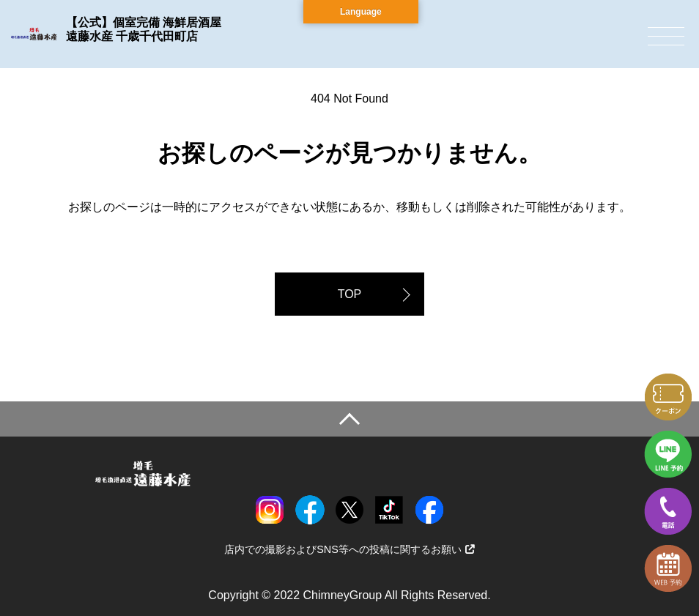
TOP (350, 294)
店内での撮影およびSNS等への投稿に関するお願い (349, 549)
